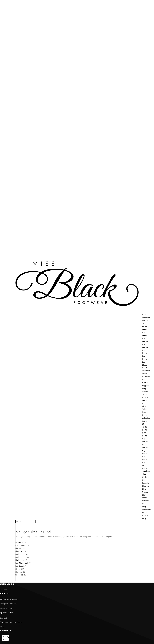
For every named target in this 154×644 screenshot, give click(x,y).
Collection (146, 418)
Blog (144, 507)
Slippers (146, 385)
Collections (147, 510)
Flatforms (146, 377)
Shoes (145, 374)
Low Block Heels (145, 365)
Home (145, 415)
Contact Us (145, 402)
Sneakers (146, 371)
